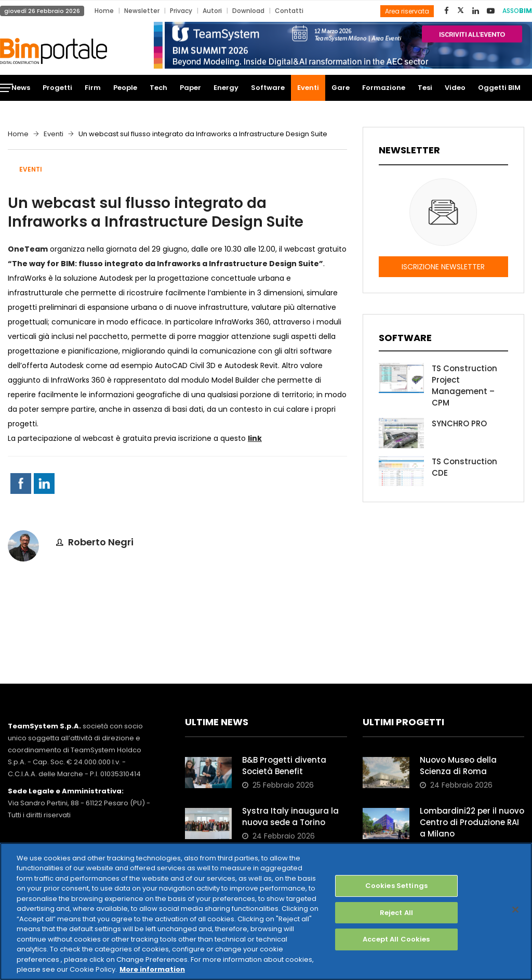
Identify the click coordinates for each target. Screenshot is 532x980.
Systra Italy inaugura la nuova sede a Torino (290, 816)
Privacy (181, 11)
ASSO (517, 11)
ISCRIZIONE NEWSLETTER (443, 267)
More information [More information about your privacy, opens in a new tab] (152, 969)
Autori (212, 11)
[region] (266, 911)
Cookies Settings (396, 886)
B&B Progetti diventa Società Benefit (284, 766)
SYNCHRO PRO (459, 423)
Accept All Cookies (396, 939)
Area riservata (407, 11)
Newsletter (142, 11)
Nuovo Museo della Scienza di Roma (458, 766)
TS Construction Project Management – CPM (464, 386)
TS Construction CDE (464, 467)
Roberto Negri (101, 542)
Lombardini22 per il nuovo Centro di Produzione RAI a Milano (472, 822)
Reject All (396, 913)
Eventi (54, 134)
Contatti (289, 11)
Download (248, 11)
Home (104, 11)
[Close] (515, 909)
